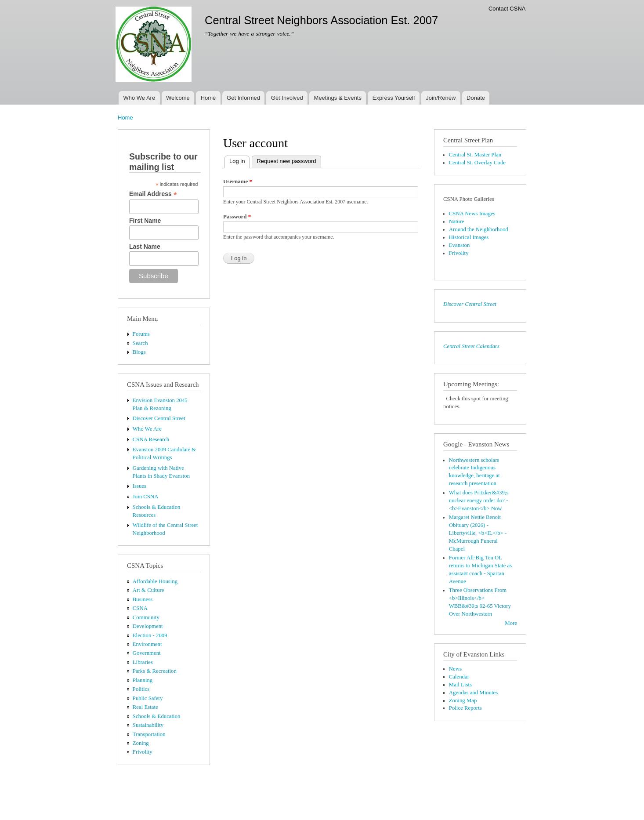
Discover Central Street (159, 418)
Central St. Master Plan (475, 155)
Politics (141, 689)
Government (147, 653)
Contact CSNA (507, 9)
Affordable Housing (155, 581)
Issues (139, 486)
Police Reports (465, 708)
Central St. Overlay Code (477, 163)
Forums (141, 334)
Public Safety (148, 698)
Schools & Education (157, 716)
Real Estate (145, 707)
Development (148, 626)
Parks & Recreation (155, 671)
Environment (147, 644)
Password (237, 216)
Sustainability (148, 725)
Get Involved (287, 98)
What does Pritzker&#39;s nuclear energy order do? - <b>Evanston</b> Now (479, 501)
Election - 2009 (150, 635)
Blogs (139, 352)
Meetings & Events (338, 98)
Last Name (145, 247)
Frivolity (143, 752)
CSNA (140, 608)
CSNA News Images (472, 214)
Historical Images (469, 237)
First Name (145, 221)
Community (146, 617)
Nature (457, 221)
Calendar (459, 677)
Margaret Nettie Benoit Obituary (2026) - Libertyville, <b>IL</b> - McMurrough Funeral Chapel (478, 533)
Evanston (459, 245)
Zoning (141, 743)
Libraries (143, 662)
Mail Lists (460, 685)
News (455, 669)
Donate (476, 98)
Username (238, 181)
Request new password (286, 161)
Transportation (149, 734)
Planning (143, 680)
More (511, 623)
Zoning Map (463, 700)
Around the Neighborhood (479, 229)
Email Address (153, 194)
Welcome (178, 98)
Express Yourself (394, 98)
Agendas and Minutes (473, 693)
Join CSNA (146, 497)
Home (208, 98)
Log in (239, 160)
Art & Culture (148, 590)
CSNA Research (151, 439)
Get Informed (243, 98)
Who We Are (139, 98)
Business (143, 599)
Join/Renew (441, 98)
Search (140, 343)
